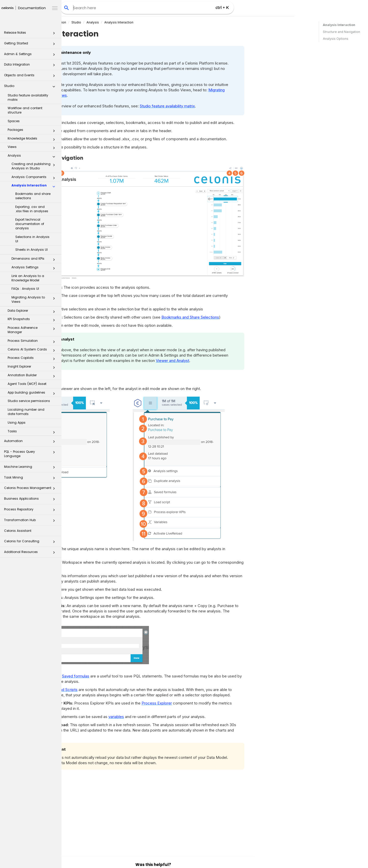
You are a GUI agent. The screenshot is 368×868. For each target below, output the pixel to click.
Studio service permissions (29, 401)
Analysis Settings (35, 268)
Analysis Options (336, 39)
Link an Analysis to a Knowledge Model (28, 278)
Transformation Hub (31, 521)
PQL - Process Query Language (31, 454)
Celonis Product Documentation (104, 22)
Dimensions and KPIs (35, 260)
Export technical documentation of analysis (30, 224)
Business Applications (31, 500)
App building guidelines (33, 394)
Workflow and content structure (25, 110)
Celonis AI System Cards (33, 350)
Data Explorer (33, 312)
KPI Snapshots (33, 320)
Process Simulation (33, 342)
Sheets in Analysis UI (31, 250)
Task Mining (31, 479)
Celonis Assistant (18, 531)
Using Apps (17, 423)
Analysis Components (35, 178)
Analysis (33, 157)
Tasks (33, 432)
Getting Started (31, 45)
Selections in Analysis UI (32, 239)
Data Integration (31, 66)
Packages (33, 131)
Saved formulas (137, 676)
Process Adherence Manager (33, 330)
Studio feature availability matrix (28, 97)
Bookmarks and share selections (33, 196)
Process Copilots (33, 359)
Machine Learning (31, 468)
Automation (31, 442)
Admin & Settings (31, 55)
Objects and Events (31, 77)
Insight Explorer (33, 368)
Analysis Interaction (35, 186)
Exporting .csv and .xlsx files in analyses (32, 209)
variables (178, 717)
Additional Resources (31, 553)
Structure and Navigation (341, 32)
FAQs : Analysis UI (25, 289)
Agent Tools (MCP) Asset (27, 384)
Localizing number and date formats (26, 412)
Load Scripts (128, 690)
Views (33, 148)
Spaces (14, 121)
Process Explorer (218, 703)
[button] (54, 34)
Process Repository (31, 511)
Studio (31, 87)
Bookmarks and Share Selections (252, 317)
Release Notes (31, 34)
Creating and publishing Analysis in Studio (35, 166)
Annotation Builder (33, 376)
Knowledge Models (33, 140)
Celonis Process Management (31, 489)
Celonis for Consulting (31, 543)
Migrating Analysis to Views (35, 299)
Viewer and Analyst (234, 361)
